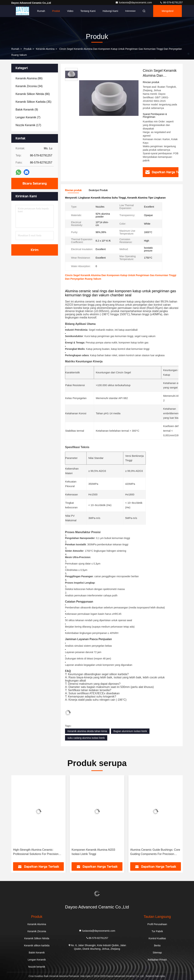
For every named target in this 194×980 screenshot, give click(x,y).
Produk (56, 11)
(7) (28, 117)
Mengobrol (167, 11)
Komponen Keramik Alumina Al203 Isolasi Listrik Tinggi (93, 852)
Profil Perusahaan (157, 924)
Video (70, 11)
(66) (33, 94)
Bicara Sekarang (35, 183)
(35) (33, 102)
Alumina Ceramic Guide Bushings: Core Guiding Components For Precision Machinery (155, 852)
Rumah (41, 11)
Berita (157, 945)
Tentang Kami (88, 11)
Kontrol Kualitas (157, 938)
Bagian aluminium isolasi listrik (130, 731)
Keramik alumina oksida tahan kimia (87, 731)
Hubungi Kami (110, 11)
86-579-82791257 (171, 2)
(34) (29, 86)
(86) (29, 78)
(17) (28, 125)
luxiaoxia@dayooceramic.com (134, 2)
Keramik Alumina (45, 49)
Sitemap (157, 953)
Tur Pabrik (157, 931)
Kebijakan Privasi (157, 960)
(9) (27, 110)
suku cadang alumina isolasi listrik (86, 738)
